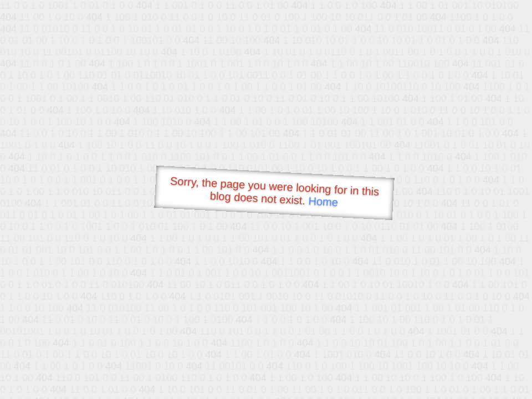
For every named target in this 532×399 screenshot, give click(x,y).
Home (323, 201)
